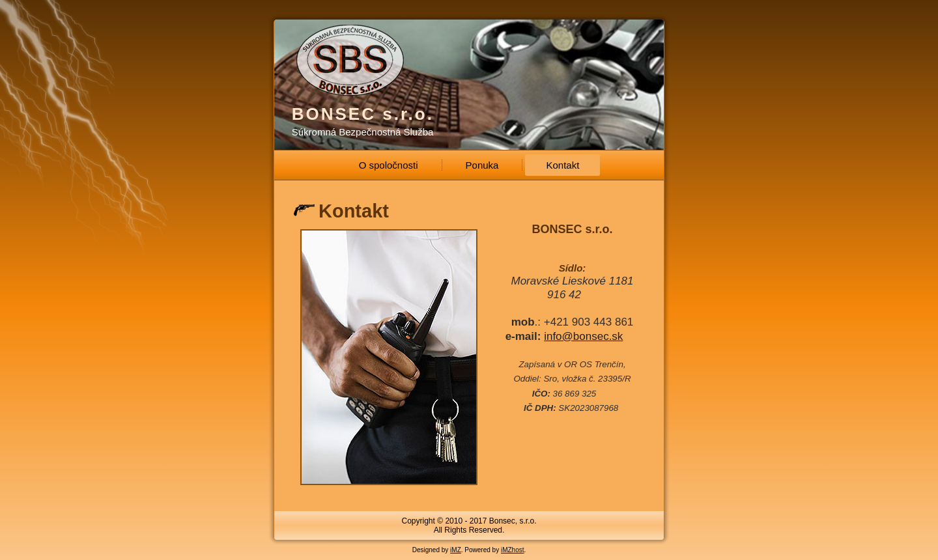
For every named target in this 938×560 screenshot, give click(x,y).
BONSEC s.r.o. (363, 114)
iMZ (456, 550)
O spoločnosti (389, 165)
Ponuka (482, 165)
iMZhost (513, 550)
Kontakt (562, 165)
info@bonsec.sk (583, 336)
